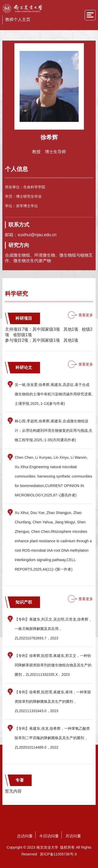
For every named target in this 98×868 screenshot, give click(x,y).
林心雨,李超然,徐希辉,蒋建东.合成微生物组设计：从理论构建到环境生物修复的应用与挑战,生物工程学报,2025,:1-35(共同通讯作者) (54, 430)
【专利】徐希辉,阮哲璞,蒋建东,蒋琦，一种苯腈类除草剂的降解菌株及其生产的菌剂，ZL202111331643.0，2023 (53, 701)
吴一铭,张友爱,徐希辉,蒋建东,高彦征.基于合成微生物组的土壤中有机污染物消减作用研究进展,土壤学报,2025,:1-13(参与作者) (54, 394)
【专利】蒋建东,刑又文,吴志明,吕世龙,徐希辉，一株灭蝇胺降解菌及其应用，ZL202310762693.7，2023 (53, 629)
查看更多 (86, 315)
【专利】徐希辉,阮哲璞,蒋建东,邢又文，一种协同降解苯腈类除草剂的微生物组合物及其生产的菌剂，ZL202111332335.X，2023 (53, 665)
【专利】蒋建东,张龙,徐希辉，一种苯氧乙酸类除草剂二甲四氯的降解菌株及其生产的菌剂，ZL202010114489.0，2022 (52, 738)
